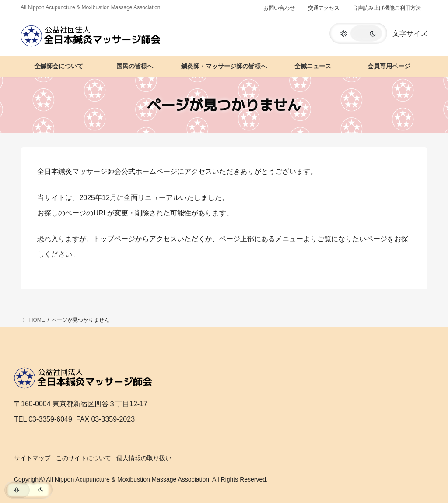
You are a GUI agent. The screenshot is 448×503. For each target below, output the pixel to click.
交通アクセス (324, 8)
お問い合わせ (279, 8)
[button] (358, 33)
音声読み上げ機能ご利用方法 (387, 8)
